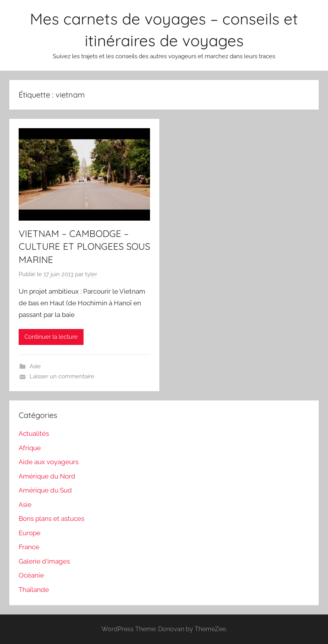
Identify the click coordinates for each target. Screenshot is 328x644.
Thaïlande (34, 590)
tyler (91, 274)
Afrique (30, 448)
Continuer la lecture (51, 337)
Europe (30, 533)
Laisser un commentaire (62, 376)
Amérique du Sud (45, 490)
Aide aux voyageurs (49, 462)
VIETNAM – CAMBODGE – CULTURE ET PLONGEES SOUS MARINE (84, 246)
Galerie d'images (44, 561)
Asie (35, 366)
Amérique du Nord (47, 476)
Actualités (34, 433)
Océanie (31, 575)
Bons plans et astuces (51, 519)
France (29, 547)
